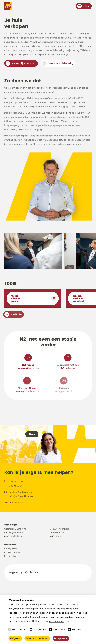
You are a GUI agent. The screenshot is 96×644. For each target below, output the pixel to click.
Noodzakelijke (17, 630)
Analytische (38, 630)
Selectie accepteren (37, 638)
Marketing (75, 630)
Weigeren (15, 638)
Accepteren (60, 638)
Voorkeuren (57, 630)
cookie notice (57, 621)
